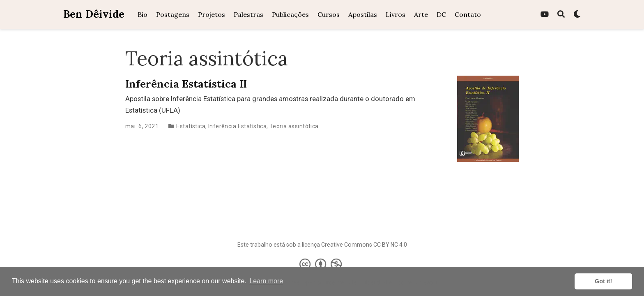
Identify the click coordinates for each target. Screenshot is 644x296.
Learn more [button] (266, 281)
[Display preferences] (577, 15)
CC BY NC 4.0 (390, 245)
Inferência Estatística (237, 126)
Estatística (191, 126)
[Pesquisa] (561, 15)
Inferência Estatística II (186, 84)
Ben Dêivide (94, 14)
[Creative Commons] (322, 264)
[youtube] (545, 15)
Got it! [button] (603, 281)
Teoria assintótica (294, 126)
